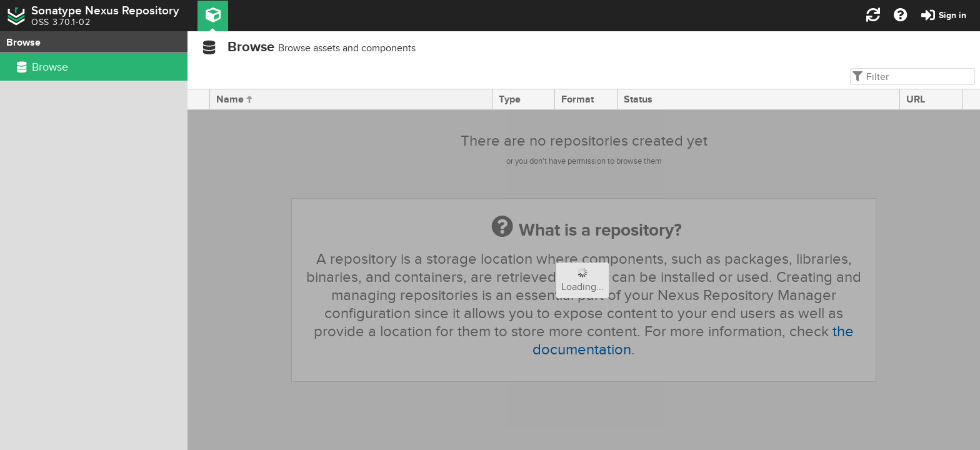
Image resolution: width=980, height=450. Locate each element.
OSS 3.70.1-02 (61, 22)
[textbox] (911, 77)
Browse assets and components (347, 48)
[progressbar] (584, 280)
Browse (251, 47)
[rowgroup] (94, 252)
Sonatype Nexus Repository (105, 11)
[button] (213, 16)
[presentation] (199, 99)
